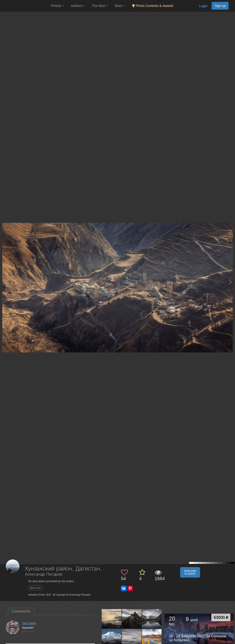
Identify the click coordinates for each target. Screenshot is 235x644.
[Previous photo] (4, 282)
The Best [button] (100, 6)
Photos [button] (57, 6)
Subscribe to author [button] (190, 572)
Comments (21, 611)
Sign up (220, 6)
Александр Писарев (44, 574)
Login (203, 6)
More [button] (120, 6)
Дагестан (35, 588)
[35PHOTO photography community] (25, 6)
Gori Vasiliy (29, 623)
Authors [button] (78, 6)
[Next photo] (230, 282)
